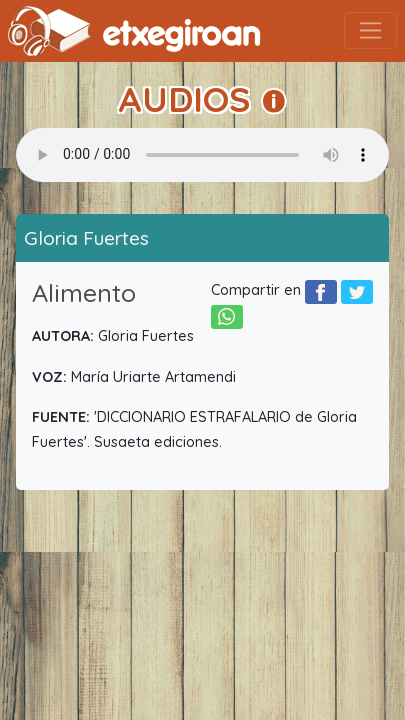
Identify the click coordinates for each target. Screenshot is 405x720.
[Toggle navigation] (370, 30)
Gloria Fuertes (86, 238)
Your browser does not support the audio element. (202, 155)
